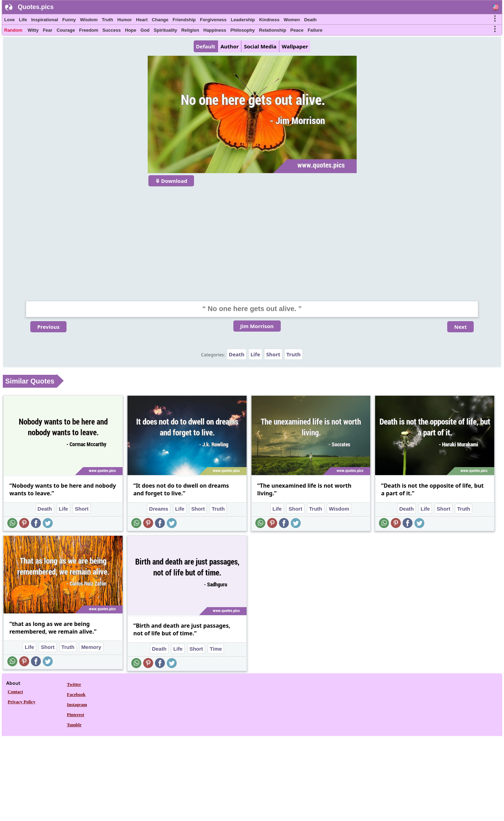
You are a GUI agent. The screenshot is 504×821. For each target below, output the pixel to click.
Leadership (243, 20)
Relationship (273, 30)
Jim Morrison (257, 326)
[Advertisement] (252, 239)
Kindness (269, 20)
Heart (142, 20)
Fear (48, 30)
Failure (315, 30)
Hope (131, 30)
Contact (15, 692)
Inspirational (44, 20)
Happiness (215, 30)
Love (9, 20)
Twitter (74, 684)
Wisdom (89, 20)
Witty (33, 30)
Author (230, 46)
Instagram (77, 704)
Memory (91, 647)
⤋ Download (171, 181)
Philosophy (243, 30)
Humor (125, 20)
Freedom (89, 30)
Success (112, 30)
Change (160, 20)
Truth (107, 20)
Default (206, 46)
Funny (69, 20)
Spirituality (165, 30)
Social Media (260, 46)
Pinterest (76, 715)
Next (460, 327)
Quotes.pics (36, 7)
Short (273, 354)
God (145, 30)
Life (23, 20)
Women (292, 20)
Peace (297, 30)
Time (216, 649)
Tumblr (74, 725)
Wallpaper (295, 46)
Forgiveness (213, 20)
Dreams (159, 509)
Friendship (184, 20)
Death (310, 20)
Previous (48, 327)
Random (13, 30)
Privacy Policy (22, 702)
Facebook (76, 694)
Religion (190, 30)
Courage (66, 30)
